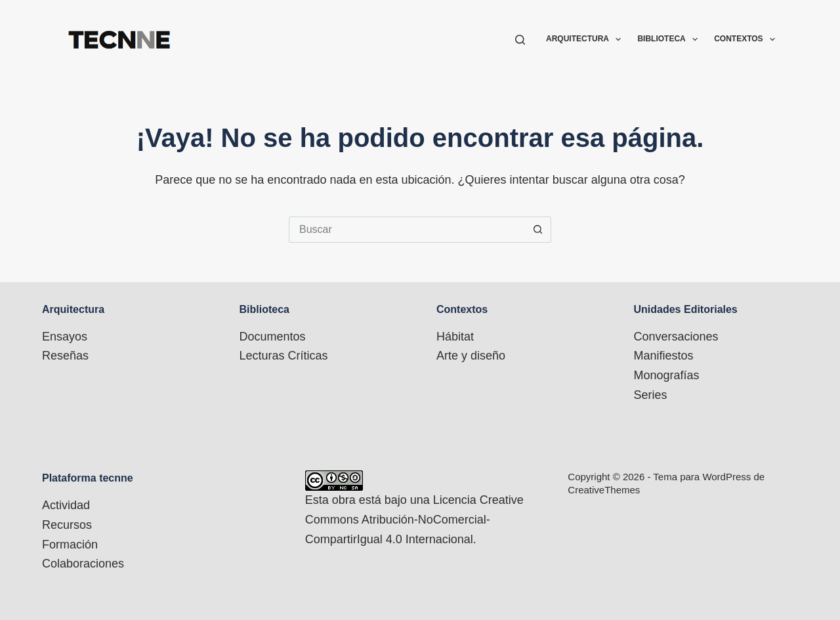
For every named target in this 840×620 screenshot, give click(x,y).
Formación (70, 545)
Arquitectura (586, 39)
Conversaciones (676, 337)
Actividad (66, 505)
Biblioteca (670, 39)
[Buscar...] (407, 230)
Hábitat (455, 337)
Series (651, 395)
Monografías (667, 375)
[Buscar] (520, 40)
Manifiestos (664, 356)
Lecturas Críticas (284, 356)
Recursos (67, 525)
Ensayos (65, 337)
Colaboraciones (83, 564)
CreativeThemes (604, 490)
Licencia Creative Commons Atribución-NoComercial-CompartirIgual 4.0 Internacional (414, 519)
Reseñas (65, 356)
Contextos (745, 39)
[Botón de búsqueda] (538, 230)
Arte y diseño (471, 356)
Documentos (273, 337)
